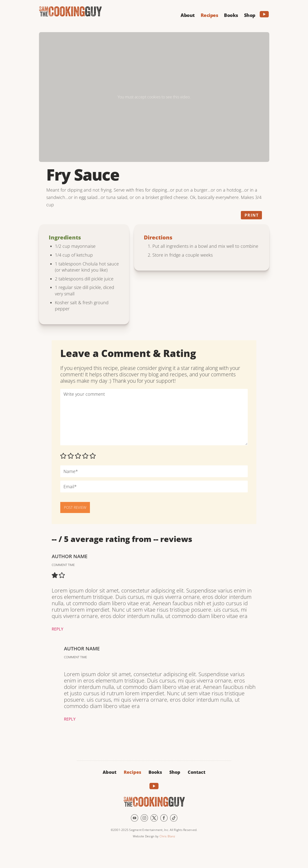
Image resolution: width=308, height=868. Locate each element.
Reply (57, 629)
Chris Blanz (167, 836)
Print (252, 215)
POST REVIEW (75, 507)
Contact (197, 772)
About (110, 772)
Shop (175, 772)
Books (155, 772)
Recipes (132, 772)
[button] (188, 14)
